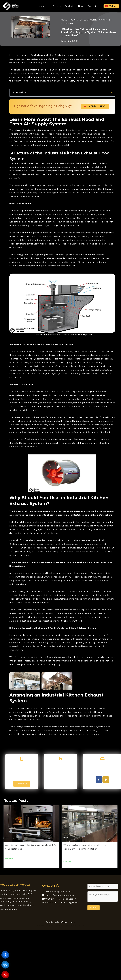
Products (70, 6)
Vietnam (111, 6)
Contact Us (94, 6)
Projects (57, 6)
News (81, 6)
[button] (112, 93)
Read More (9, 934)
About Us (44, 6)
